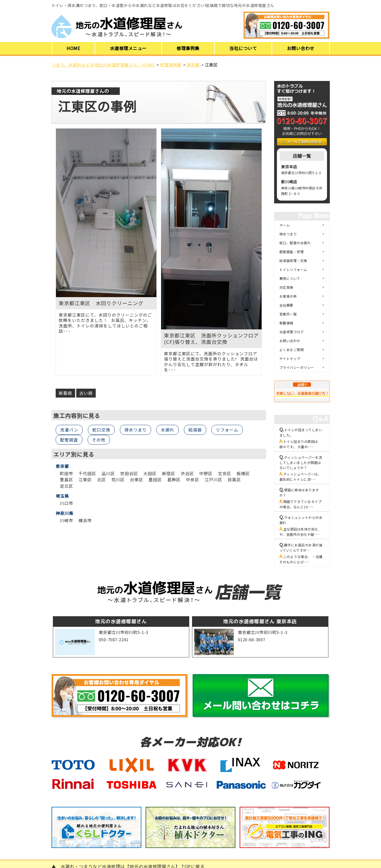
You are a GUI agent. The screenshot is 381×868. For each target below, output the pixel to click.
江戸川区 (213, 479)
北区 (102, 479)
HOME (73, 48)
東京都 (62, 466)
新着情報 (286, 323)
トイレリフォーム (293, 269)
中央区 (193, 479)
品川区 (108, 473)
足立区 (67, 486)
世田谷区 (129, 473)
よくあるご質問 (292, 350)
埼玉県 (62, 496)
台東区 (137, 479)
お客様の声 (288, 296)
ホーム (285, 225)
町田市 (67, 473)
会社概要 (286, 305)
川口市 (67, 503)
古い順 (86, 393)
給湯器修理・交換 (293, 261)
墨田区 (155, 479)
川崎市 (67, 520)
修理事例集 (188, 48)
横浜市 (85, 520)
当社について (243, 48)
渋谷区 (187, 473)
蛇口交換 (101, 430)
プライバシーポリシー (297, 367)
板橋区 (243, 473)
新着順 (65, 393)
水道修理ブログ (292, 332)
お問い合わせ (301, 48)
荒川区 (118, 479)
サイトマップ (290, 358)
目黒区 (234, 479)
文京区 (225, 473)
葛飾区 (174, 479)
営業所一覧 (288, 314)
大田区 (150, 473)
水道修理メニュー (128, 48)
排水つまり (136, 430)
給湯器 (195, 430)
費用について (290, 278)
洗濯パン (69, 430)
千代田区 (87, 473)
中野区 (206, 473)
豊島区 (67, 479)
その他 (99, 440)
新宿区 (169, 473)
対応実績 (286, 287)
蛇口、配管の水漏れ (295, 243)
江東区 (85, 479)
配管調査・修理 (292, 252)
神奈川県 (65, 513)
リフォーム (227, 430)
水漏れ (168, 430)
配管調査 (69, 440)
